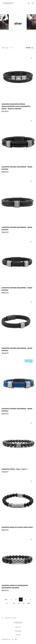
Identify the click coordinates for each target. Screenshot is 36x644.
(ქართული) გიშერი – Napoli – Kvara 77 (14, 469)
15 (12, 48)
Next (29, 603)
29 (14, 603)
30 (19, 603)
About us (18, 627)
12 (10, 48)
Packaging (18, 631)
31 (24, 603)
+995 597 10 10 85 (11, 618)
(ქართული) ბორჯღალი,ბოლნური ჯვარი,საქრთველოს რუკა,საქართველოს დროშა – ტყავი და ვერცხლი (16, 107)
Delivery (18, 635)
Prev (6, 599)
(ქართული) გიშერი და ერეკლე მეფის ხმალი (17, 527)
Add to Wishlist (31, 58)
